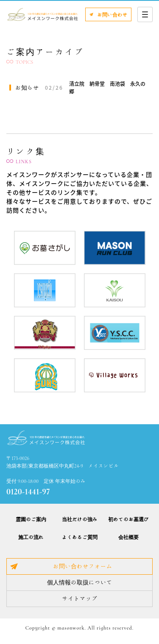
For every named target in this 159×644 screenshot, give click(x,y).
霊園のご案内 (31, 519)
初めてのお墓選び (128, 519)
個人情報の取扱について (80, 582)
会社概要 (128, 537)
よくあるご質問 (80, 537)
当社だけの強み (80, 519)
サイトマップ (80, 599)
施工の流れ (31, 537)
